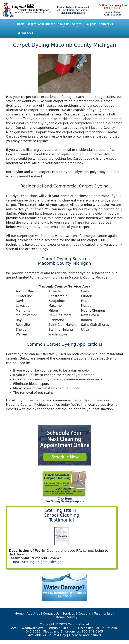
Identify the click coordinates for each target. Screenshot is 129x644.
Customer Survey (65, 617)
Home (21, 24)
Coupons (91, 24)
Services (77, 25)
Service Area (25, 33)
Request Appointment (41, 24)
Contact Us (106, 25)
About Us (64, 25)
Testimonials (103, 613)
